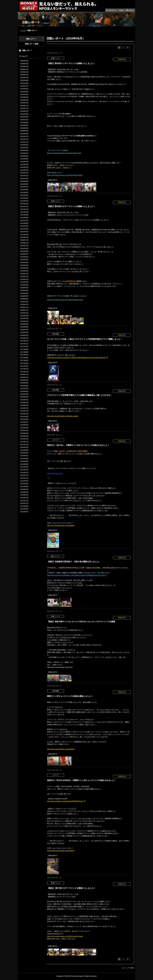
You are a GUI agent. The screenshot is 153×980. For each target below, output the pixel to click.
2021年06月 (24, 223)
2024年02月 (24, 134)
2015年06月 (24, 425)
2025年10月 (24, 78)
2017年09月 (24, 349)
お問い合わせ (130, 10)
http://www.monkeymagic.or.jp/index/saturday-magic (65, 936)
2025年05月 (24, 92)
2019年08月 (24, 285)
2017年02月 (24, 369)
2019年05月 (24, 293)
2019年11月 (24, 276)
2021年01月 (24, 237)
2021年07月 (24, 220)
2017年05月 (24, 360)
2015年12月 (24, 408)
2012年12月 (24, 501)
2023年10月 (24, 145)
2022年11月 (24, 176)
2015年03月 (24, 433)
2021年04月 (24, 229)
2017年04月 (24, 363)
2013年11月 (24, 478)
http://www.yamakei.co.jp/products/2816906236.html (65, 801)
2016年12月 (24, 374)
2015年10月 (24, 414)
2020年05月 (24, 260)
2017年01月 (24, 372)
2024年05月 (24, 125)
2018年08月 (24, 318)
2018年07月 (24, 321)
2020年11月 (24, 243)
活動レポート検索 (32, 44)
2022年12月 (24, 173)
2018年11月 (24, 310)
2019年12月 (24, 274)
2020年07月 (24, 254)
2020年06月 (24, 257)
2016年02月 (24, 402)
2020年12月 (24, 240)
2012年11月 (24, 503)
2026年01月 (24, 69)
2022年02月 (24, 201)
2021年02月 (24, 234)
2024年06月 (24, 122)
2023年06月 (24, 156)
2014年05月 (24, 461)
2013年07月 (24, 489)
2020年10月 (24, 246)
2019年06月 (24, 290)
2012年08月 (24, 506)
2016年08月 (24, 386)
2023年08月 (24, 150)
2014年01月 (24, 473)
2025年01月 (24, 103)
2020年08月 (24, 251)
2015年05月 (24, 428)
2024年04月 (24, 128)
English (121, 10)
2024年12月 (24, 106)
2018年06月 (24, 324)
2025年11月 (24, 75)
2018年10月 (24, 313)
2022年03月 (24, 198)
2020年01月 (24, 271)
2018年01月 (24, 338)
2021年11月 (24, 209)
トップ (23, 30)
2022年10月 (24, 178)
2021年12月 (24, 206)
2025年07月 (24, 86)
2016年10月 (24, 380)
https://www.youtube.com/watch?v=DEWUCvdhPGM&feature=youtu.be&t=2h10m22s (76, 358)
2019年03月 (24, 299)
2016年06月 (24, 391)
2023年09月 (24, 148)
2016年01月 (24, 405)
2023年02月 (24, 167)
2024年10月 (24, 111)
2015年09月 (24, 416)
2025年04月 (24, 94)
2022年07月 (24, 187)
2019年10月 (24, 279)
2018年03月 (24, 332)
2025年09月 (24, 80)
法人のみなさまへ (112, 10)
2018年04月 (24, 330)
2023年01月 (24, 170)
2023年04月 (24, 162)
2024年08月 (24, 117)
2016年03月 (24, 400)
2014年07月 (24, 456)
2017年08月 (24, 352)
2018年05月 (24, 327)
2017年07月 (24, 355)
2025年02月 (24, 100)
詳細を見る (122, 59)
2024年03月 (24, 131)
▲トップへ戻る (128, 968)
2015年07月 (24, 422)
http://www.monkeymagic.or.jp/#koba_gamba (63, 416)
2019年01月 (24, 304)
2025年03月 (24, 97)
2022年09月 (24, 181)
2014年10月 (24, 447)
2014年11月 (24, 445)
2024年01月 (24, 136)
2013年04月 (24, 492)
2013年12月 (24, 475)
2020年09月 (24, 249)
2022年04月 (24, 195)
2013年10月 (24, 481)
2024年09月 (24, 114)
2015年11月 (24, 411)
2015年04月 (24, 430)
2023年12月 (24, 139)
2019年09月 (24, 282)
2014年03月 (24, 467)
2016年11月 (24, 377)
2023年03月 (24, 164)
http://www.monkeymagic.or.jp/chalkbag (61, 525)
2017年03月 (24, 366)
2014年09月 (24, 450)
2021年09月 (24, 215)
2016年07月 (24, 388)
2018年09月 (24, 316)
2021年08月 (24, 218)
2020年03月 (24, 265)
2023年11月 (24, 142)
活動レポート (31, 39)
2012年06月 (24, 509)
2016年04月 (24, 397)
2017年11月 (24, 344)
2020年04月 (24, 263)
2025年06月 (24, 89)
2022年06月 (24, 190)
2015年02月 (24, 436)
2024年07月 (24, 120)
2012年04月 (24, 512)
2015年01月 (24, 439)
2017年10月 (24, 346)
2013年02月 (24, 495)
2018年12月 (24, 307)
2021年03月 (24, 232)
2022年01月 (24, 204)
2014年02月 (24, 470)
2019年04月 (24, 296)
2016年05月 (24, 394)
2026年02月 (24, 66)
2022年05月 (24, 192)
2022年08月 (24, 184)
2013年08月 (24, 487)
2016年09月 (24, 383)
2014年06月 (24, 459)
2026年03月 (24, 64)
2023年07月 (24, 153)
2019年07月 (24, 288)
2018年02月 (24, 335)
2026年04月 (24, 61)
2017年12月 (24, 341)
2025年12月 (24, 72)
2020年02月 (24, 268)
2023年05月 (24, 159)
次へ (128, 47)
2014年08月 (24, 453)
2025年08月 (24, 83)
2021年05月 (24, 226)
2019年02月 (24, 302)
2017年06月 (24, 358)
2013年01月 (24, 498)
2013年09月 (24, 484)
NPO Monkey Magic (76, 976)
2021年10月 (24, 212)
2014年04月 (24, 464)
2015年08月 (24, 419)
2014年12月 (24, 442)
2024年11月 (24, 108)
